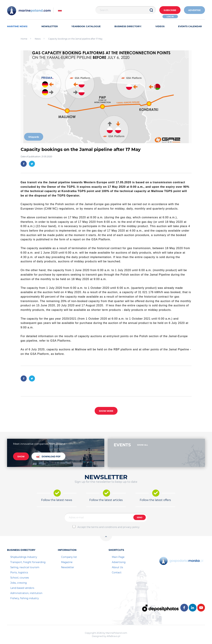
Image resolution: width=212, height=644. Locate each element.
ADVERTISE (194, 10)
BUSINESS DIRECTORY (128, 26)
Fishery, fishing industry (25, 598)
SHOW (21, 457)
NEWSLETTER (50, 26)
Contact (117, 572)
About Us (117, 567)
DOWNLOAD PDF (48, 456)
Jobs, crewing (18, 583)
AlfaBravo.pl (113, 636)
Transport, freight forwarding (28, 562)
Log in (170, 17)
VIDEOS (160, 26)
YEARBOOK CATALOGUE (86, 26)
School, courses (20, 578)
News (38, 39)
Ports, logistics (19, 572)
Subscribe (170, 10)
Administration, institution (26, 593)
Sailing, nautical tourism (25, 567)
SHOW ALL (143, 445)
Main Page (118, 557)
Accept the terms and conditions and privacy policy (108, 527)
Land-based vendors (22, 588)
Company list (69, 557)
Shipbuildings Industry (24, 557)
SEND (140, 517)
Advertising (119, 562)
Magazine (67, 562)
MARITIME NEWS (17, 26)
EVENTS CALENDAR (190, 26)
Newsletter (68, 567)
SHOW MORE (106, 411)
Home (24, 39)
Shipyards (34, 137)
